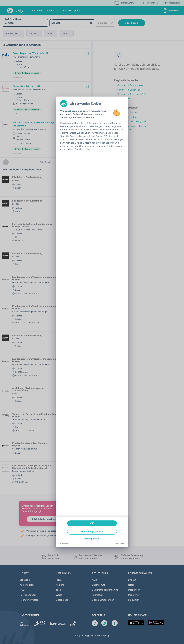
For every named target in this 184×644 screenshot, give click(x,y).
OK (92, 523)
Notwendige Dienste (92, 531)
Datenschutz (65, 544)
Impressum (119, 544)
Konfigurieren (92, 538)
